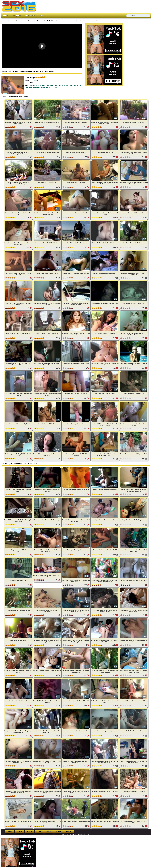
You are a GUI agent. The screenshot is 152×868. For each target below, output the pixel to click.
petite (66, 85)
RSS (41, 15)
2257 (39, 832)
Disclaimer (30, 832)
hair (75, 85)
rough (56, 87)
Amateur (35, 80)
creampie (29, 87)
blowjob (42, 85)
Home (5, 15)
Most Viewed (30, 15)
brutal (43, 87)
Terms (10, 832)
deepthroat (50, 85)
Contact (69, 832)
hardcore (49, 87)
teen (56, 85)
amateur (32, 85)
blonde (79, 85)
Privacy (20, 832)
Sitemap (49, 832)
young (61, 85)
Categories (16, 15)
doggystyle (37, 87)
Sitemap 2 (59, 832)
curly (70, 85)
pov (37, 85)
